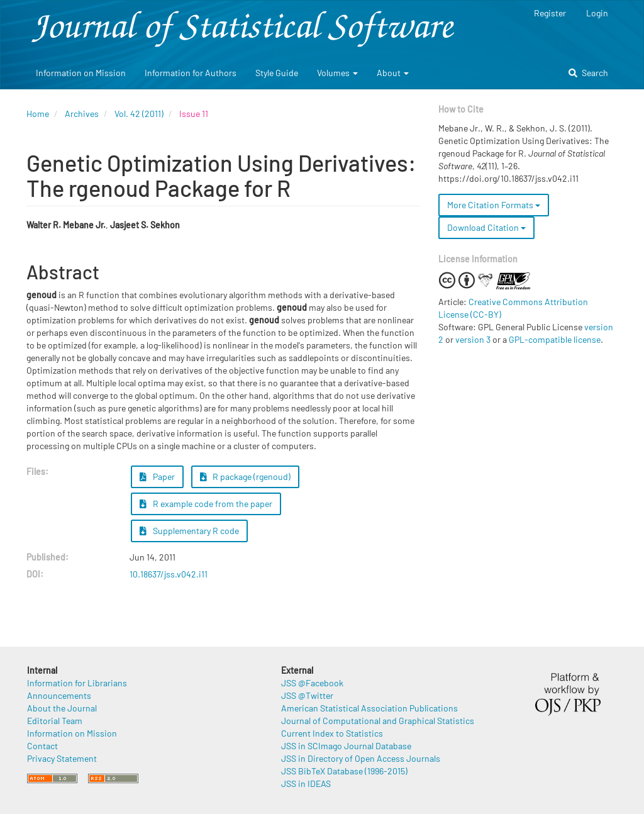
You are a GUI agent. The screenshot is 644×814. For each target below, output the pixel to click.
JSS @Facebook (312, 683)
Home (38, 114)
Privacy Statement (62, 758)
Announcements (59, 695)
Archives (82, 114)
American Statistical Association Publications (369, 708)
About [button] (393, 73)
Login (597, 13)
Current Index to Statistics (332, 733)
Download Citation (486, 227)
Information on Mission (81, 73)
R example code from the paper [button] (206, 504)
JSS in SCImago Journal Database (346, 746)
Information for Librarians (77, 683)
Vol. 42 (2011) (139, 114)
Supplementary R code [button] (189, 531)
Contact (42, 746)
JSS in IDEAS (306, 783)
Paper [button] (157, 477)
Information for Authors (191, 73)
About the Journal (62, 708)
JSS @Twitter (307, 695)
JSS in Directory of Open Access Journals (361, 758)
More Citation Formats (494, 205)
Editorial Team (55, 721)
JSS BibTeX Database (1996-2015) (344, 771)
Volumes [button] (337, 73)
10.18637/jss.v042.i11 (169, 574)
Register (550, 13)
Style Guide (277, 73)
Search (588, 73)
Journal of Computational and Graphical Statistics (378, 721)
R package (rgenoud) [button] (246, 477)
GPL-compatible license (555, 339)
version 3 (473, 339)
